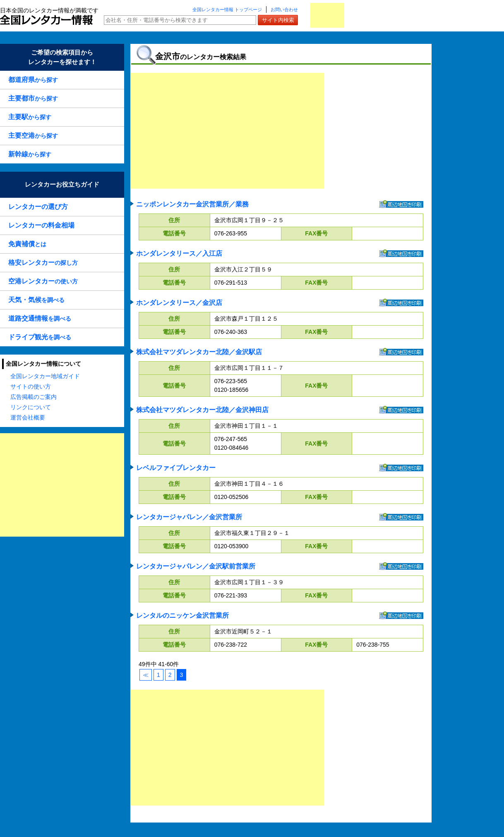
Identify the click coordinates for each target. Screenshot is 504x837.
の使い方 (43, 281)
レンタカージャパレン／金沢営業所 (189, 517)
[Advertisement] (62, 485)
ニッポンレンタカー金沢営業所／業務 (192, 204)
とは (27, 244)
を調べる (36, 300)
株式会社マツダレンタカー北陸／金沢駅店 (199, 352)
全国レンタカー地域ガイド (45, 376)
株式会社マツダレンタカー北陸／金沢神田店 (202, 410)
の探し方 (43, 263)
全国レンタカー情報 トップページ (227, 10)
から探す (33, 80)
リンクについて (31, 407)
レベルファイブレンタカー (176, 468)
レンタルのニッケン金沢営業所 (182, 615)
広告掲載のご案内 (34, 397)
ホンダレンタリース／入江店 (179, 253)
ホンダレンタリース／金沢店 (179, 303)
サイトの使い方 (31, 386)
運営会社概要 (28, 417)
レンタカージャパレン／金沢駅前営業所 (196, 566)
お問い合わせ (284, 10)
